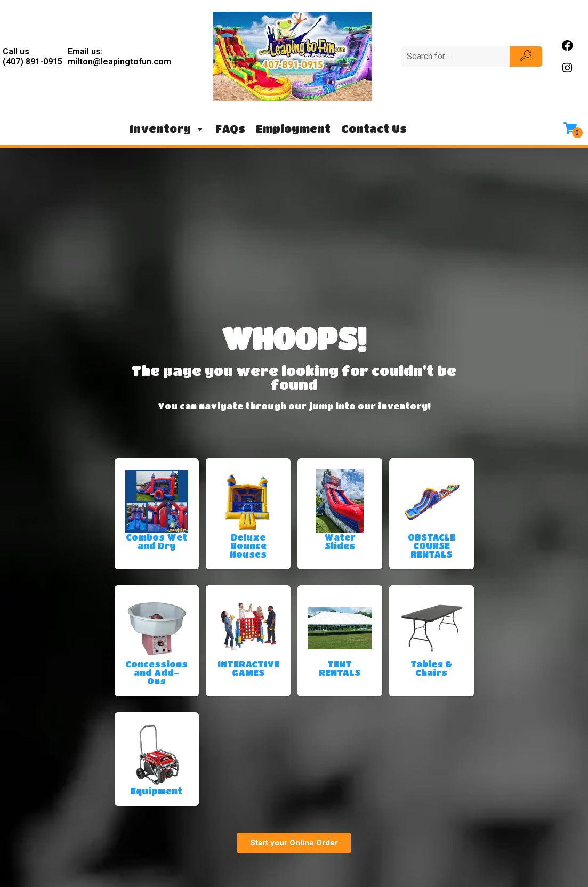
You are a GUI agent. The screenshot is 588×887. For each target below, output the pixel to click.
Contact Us (374, 129)
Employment (293, 129)
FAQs (230, 129)
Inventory (167, 129)
